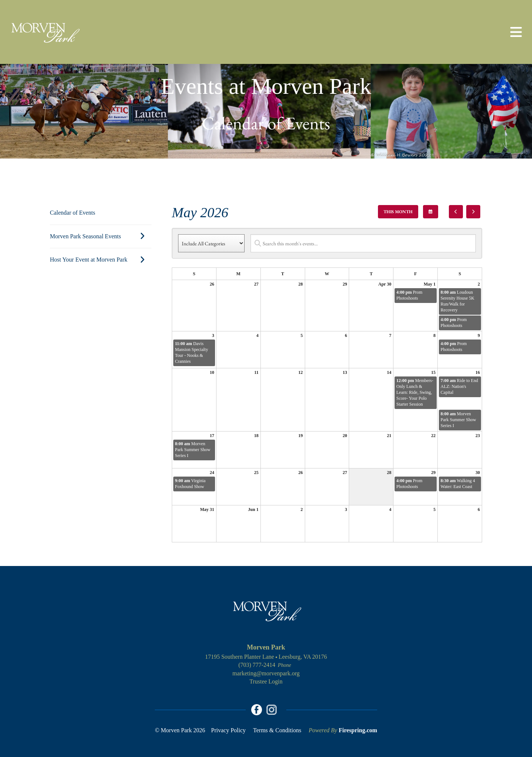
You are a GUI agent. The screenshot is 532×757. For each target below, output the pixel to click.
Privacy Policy (228, 730)
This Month (398, 212)
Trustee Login (266, 681)
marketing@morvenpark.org (266, 673)
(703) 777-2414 (257, 665)
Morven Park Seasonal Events (101, 236)
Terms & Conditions (277, 730)
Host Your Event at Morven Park (101, 260)
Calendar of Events (73, 213)
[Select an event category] (211, 243)
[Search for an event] (363, 243)
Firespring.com (358, 730)
